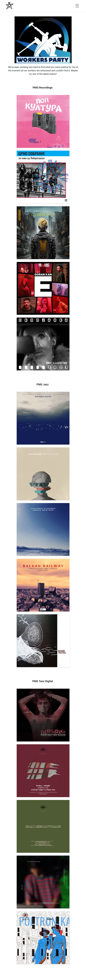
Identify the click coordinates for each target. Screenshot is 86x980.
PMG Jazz (43, 384)
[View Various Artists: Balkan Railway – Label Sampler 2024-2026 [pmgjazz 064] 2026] (43, 585)
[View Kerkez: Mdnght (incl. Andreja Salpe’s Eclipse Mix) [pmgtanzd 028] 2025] (43, 771)
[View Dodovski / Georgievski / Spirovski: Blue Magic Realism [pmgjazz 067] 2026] (43, 418)
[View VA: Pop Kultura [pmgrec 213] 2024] (43, 121)
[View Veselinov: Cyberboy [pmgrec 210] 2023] (43, 233)
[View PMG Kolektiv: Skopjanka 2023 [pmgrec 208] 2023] (43, 344)
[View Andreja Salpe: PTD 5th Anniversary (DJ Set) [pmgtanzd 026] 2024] (43, 882)
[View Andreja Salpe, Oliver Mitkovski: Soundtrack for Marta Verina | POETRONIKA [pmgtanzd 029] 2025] (43, 715)
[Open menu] (77, 6)
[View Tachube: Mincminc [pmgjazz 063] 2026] (43, 641)
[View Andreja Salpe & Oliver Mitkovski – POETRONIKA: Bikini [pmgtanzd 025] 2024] (43, 938)
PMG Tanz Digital (43, 681)
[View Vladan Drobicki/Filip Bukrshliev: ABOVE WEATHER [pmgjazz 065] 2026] (43, 529)
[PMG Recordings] (10, 6)
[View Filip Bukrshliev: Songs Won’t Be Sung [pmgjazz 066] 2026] (43, 474)
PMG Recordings (43, 88)
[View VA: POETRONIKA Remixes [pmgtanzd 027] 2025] (43, 826)
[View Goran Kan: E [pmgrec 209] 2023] (43, 288)
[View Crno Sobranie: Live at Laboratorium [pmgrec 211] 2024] (43, 177)
